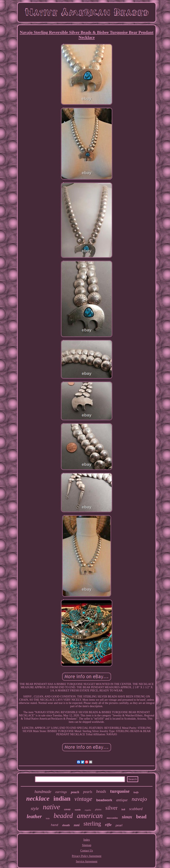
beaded (63, 816)
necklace (38, 798)
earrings (61, 792)
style (35, 808)
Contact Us (87, 851)
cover (67, 809)
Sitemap (87, 845)
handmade (43, 792)
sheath (66, 825)
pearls (88, 792)
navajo (139, 799)
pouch (75, 792)
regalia (88, 810)
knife (136, 792)
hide (48, 818)
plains (98, 809)
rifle (108, 825)
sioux (127, 817)
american (90, 816)
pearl (119, 825)
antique (122, 800)
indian (62, 799)
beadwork (104, 800)
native (51, 807)
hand (54, 825)
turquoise (120, 791)
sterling (92, 824)
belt (123, 809)
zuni (77, 825)
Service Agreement (87, 861)
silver (112, 808)
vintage (83, 799)
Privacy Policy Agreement (87, 856)
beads (101, 791)
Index (87, 840)
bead (141, 817)
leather (34, 816)
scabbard (136, 809)
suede (78, 810)
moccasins (112, 818)
